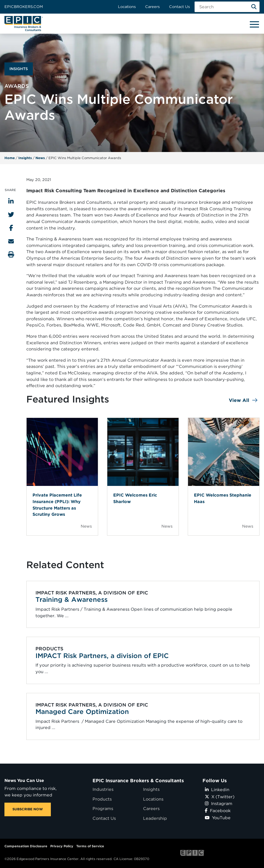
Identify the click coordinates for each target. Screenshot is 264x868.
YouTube (218, 818)
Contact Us (179, 7)
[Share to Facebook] (11, 228)
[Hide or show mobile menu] (254, 24)
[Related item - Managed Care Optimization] (143, 716)
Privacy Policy (62, 846)
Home (10, 158)
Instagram (219, 803)
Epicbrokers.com (24, 7)
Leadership (155, 818)
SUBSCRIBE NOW (28, 809)
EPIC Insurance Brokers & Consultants (138, 781)
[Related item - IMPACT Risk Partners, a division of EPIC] (143, 660)
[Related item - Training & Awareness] (143, 604)
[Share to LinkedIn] (11, 201)
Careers (152, 7)
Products (102, 799)
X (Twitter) (220, 797)
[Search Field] (227, 7)
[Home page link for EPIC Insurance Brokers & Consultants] (24, 24)
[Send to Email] (11, 241)
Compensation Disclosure (26, 846)
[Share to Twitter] (11, 215)
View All (239, 400)
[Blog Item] (62, 477)
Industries (103, 789)
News (40, 158)
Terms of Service (90, 846)
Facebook (218, 810)
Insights (25, 158)
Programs (103, 808)
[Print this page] (11, 254)
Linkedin (217, 789)
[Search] (254, 7)
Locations (127, 7)
